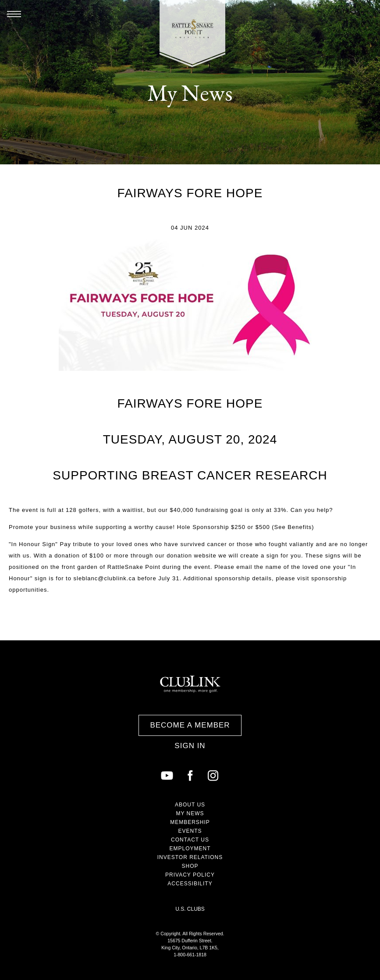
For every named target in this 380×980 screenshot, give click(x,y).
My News (190, 813)
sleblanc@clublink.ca (105, 578)
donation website (192, 556)
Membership (190, 822)
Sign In (190, 746)
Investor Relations (190, 857)
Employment (190, 849)
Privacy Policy (190, 875)
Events (190, 831)
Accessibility (190, 884)
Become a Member (190, 725)
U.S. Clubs (190, 909)
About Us (190, 805)
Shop (190, 866)
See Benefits (293, 527)
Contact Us (190, 840)
